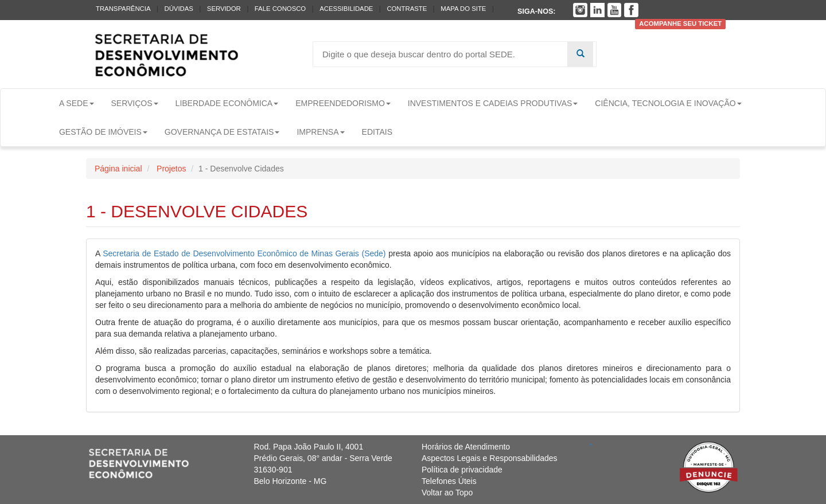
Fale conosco (280, 9)
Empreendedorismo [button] (343, 103)
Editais (377, 132)
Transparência (123, 9)
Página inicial (118, 169)
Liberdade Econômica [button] (227, 103)
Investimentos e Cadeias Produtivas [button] (493, 103)
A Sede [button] (77, 103)
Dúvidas (178, 9)
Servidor (224, 9)
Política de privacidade (462, 470)
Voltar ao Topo (447, 493)
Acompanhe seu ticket (680, 24)
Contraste (407, 9)
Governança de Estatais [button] (222, 132)
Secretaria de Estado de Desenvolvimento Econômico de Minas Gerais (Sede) (246, 253)
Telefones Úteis (449, 481)
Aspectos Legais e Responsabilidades (490, 458)
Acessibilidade (346, 9)
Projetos (170, 169)
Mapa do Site (463, 9)
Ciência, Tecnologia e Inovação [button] (668, 103)
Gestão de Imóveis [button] (103, 132)
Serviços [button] (135, 103)
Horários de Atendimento (466, 447)
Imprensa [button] (320, 132)
